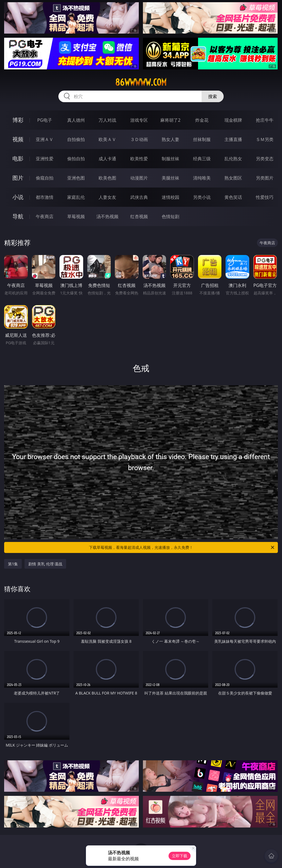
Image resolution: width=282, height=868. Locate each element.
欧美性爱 (139, 159)
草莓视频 (76, 216)
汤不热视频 (107, 216)
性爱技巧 (265, 197)
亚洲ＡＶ (45, 139)
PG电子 (44, 120)
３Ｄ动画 (139, 139)
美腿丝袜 (170, 178)
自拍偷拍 (76, 139)
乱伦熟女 (233, 159)
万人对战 (107, 120)
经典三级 (202, 159)
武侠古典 (139, 197)
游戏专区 (139, 120)
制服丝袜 (170, 159)
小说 (18, 197)
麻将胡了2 (170, 120)
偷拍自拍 (76, 159)
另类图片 (265, 178)
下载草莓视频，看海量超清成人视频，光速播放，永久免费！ (182, 547)
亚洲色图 (76, 178)
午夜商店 (45, 216)
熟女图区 (233, 178)
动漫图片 (139, 178)
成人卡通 (107, 159)
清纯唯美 (202, 178)
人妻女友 (107, 197)
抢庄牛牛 (265, 120)
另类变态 (265, 159)
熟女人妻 (170, 139)
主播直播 (233, 139)
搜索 (213, 96)
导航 (18, 216)
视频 (18, 139)
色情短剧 (170, 216)
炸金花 (202, 120)
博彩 (18, 120)
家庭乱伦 (76, 197)
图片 (18, 178)
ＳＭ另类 (265, 139)
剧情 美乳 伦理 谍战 (45, 564)
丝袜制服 (202, 139)
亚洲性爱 (45, 159)
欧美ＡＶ (107, 139)
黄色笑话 (233, 197)
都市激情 (45, 197)
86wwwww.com (141, 82)
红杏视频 (139, 216)
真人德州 (76, 120)
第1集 (13, 564)
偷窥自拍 (45, 178)
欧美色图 (107, 178)
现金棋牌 (233, 120)
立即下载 (180, 856)
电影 (18, 158)
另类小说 (202, 197)
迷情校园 (170, 197)
